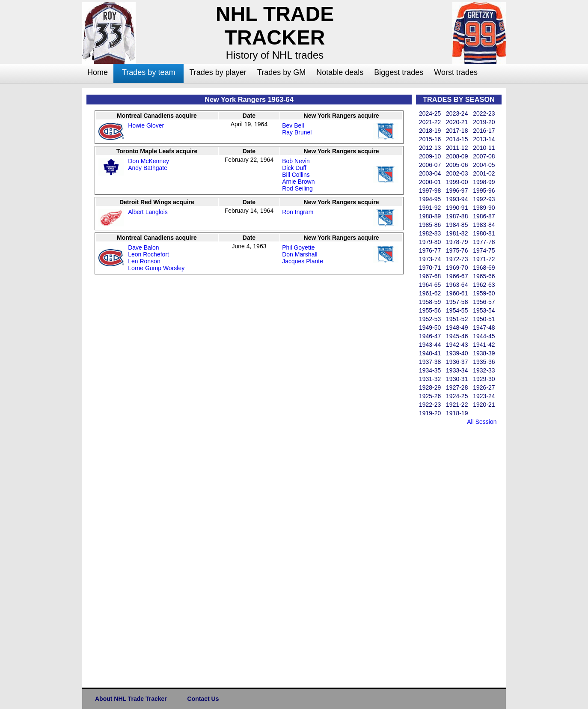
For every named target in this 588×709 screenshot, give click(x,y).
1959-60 (484, 293)
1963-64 (457, 285)
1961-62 (430, 293)
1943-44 (430, 345)
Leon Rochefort (148, 254)
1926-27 (484, 387)
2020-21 (457, 122)
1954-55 (457, 310)
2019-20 (484, 122)
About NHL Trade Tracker (131, 699)
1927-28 (457, 387)
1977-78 (484, 242)
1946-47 (430, 336)
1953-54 (484, 310)
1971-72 (484, 259)
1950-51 (484, 319)
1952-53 (430, 319)
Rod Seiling (297, 188)
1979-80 (430, 242)
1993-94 (457, 199)
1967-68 (430, 276)
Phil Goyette (298, 247)
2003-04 (430, 173)
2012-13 (430, 148)
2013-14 (484, 139)
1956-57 (484, 302)
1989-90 (484, 208)
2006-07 (430, 165)
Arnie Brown (298, 182)
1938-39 (484, 353)
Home (98, 72)
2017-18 (457, 131)
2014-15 (457, 139)
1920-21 (484, 405)
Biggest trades (399, 72)
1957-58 (457, 302)
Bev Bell (293, 125)
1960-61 (457, 293)
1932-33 (484, 370)
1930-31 (457, 379)
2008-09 (457, 156)
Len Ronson (144, 261)
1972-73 (457, 259)
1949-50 (430, 328)
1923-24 (484, 396)
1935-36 (484, 362)
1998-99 (484, 182)
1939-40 (457, 353)
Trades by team (148, 72)
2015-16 (430, 139)
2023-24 (457, 113)
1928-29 (430, 387)
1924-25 (457, 396)
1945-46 (457, 336)
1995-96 (484, 191)
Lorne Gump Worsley (156, 268)
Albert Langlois (148, 212)
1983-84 (484, 225)
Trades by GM (281, 72)
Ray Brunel (297, 132)
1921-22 (457, 405)
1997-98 (430, 191)
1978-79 (457, 242)
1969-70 (457, 268)
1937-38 (430, 362)
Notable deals (340, 72)
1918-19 (457, 413)
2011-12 (457, 148)
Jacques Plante (303, 261)
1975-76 (457, 250)
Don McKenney (148, 161)
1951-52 (457, 319)
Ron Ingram (298, 212)
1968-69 (484, 268)
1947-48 (484, 328)
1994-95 (430, 199)
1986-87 (484, 216)
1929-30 (484, 379)
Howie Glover (146, 125)
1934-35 (430, 370)
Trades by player (218, 72)
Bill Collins (296, 175)
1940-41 (430, 353)
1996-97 (457, 191)
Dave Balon (143, 247)
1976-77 (430, 250)
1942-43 (457, 345)
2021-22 (430, 122)
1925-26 (430, 396)
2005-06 (457, 165)
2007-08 (484, 156)
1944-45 (484, 336)
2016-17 (484, 131)
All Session (482, 422)
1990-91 (457, 208)
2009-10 (430, 156)
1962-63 (484, 285)
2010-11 (484, 148)
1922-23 (430, 405)
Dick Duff (294, 168)
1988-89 (430, 216)
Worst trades (456, 72)
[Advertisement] (48, 217)
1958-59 (430, 302)
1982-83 (430, 233)
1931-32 (430, 379)
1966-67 (457, 276)
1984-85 (457, 225)
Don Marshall (300, 254)
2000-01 (430, 182)
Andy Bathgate (148, 168)
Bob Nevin (296, 161)
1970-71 (430, 268)
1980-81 (484, 233)
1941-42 (484, 345)
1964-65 (430, 285)
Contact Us (203, 699)
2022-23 (484, 113)
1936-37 (457, 362)
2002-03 (457, 173)
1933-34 (457, 370)
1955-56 (430, 310)
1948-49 (457, 328)
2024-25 (430, 113)
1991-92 (430, 208)
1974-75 (484, 250)
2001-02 (484, 173)
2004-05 (484, 165)
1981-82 (457, 233)
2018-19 (430, 131)
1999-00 (457, 182)
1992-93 (484, 199)
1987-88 (457, 216)
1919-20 (430, 413)
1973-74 (430, 259)
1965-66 (484, 276)
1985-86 (430, 225)
